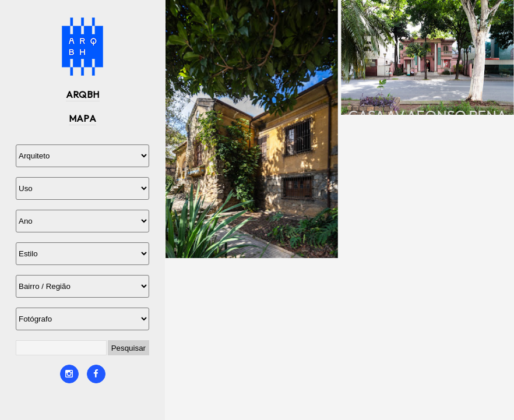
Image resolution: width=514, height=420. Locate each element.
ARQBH (83, 94)
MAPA (83, 118)
